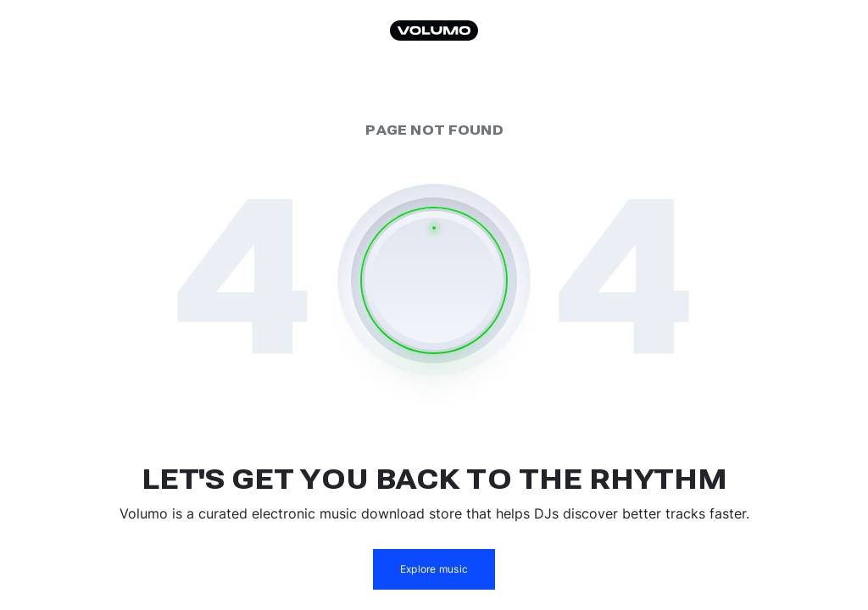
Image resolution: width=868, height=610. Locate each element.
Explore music (434, 569)
